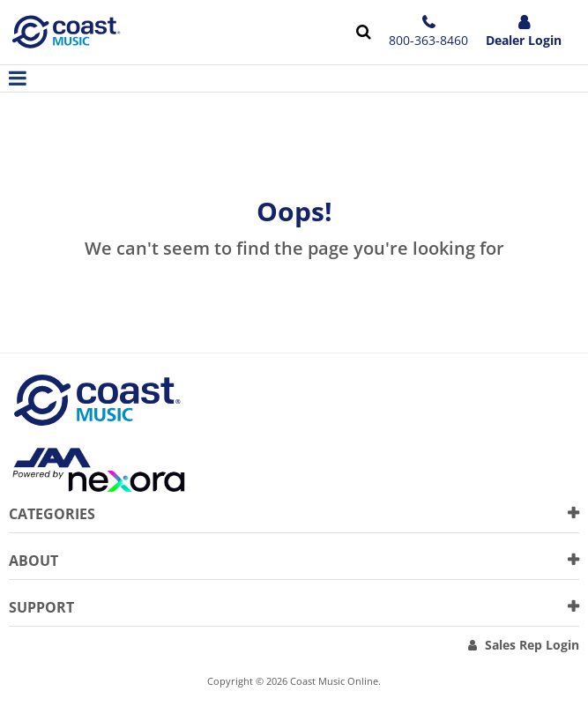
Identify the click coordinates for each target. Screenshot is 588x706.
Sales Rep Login (532, 645)
